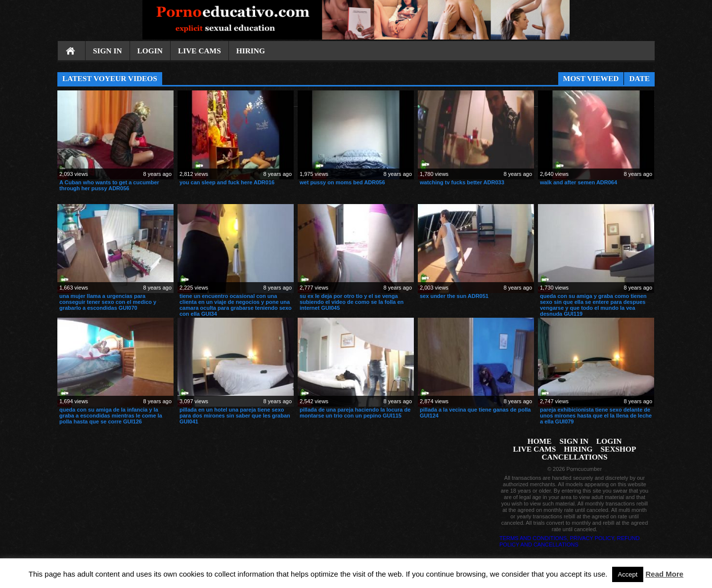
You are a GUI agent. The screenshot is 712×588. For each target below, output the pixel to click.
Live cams (200, 51)
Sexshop (619, 449)
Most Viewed (591, 78)
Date (639, 78)
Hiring (251, 51)
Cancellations (574, 457)
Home (71, 51)
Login (150, 51)
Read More (665, 574)
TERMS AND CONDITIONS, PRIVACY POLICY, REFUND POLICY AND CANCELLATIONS (570, 541)
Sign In (108, 51)
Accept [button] (628, 574)
